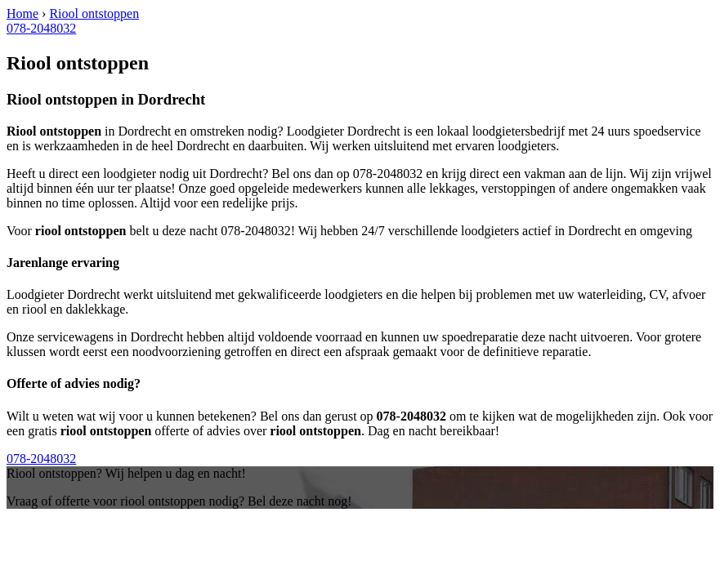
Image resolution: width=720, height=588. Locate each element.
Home (22, 13)
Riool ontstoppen (94, 13)
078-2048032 (41, 28)
